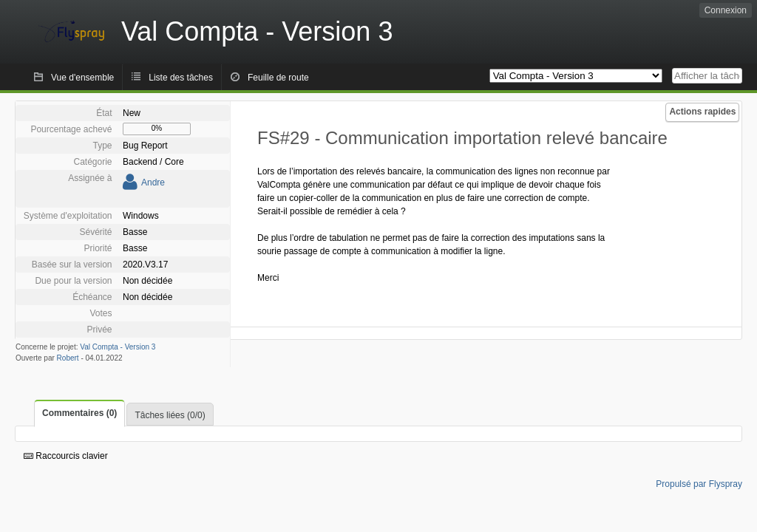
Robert (68, 358)
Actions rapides (702, 112)
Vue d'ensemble (82, 78)
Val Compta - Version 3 (118, 347)
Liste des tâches (181, 78)
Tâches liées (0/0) (170, 415)
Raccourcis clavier (66, 456)
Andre (153, 183)
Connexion (726, 10)
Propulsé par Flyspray (699, 484)
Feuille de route (278, 78)
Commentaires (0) (79, 413)
